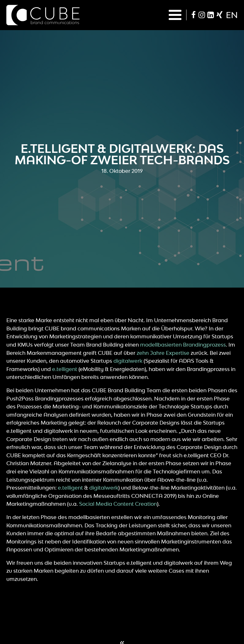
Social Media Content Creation (118, 504)
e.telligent (65, 369)
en (232, 15)
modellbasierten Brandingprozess (183, 345)
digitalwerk (128, 361)
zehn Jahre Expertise (163, 353)
